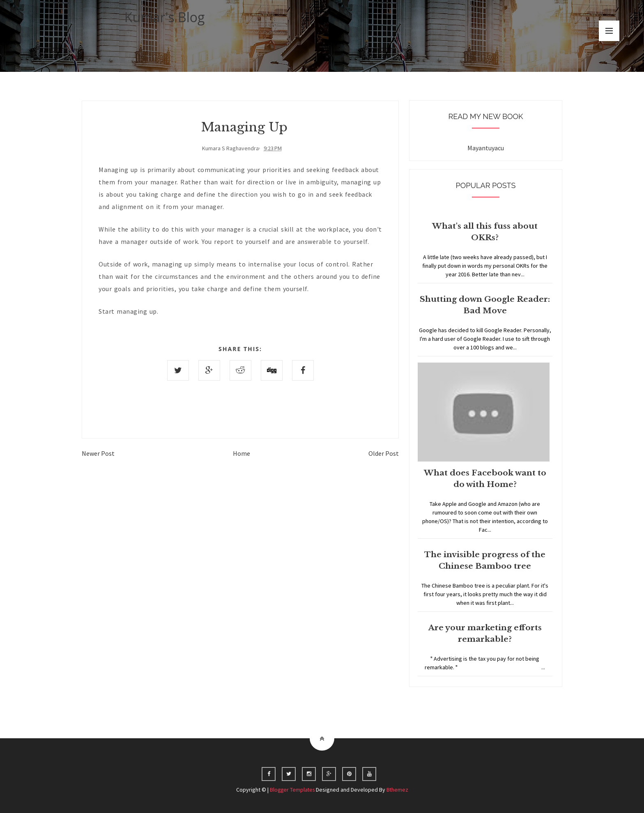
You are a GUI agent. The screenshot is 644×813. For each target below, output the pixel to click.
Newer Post (98, 453)
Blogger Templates (292, 790)
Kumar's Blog (165, 17)
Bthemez (398, 790)
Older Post (384, 453)
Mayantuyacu (486, 148)
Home (241, 453)
